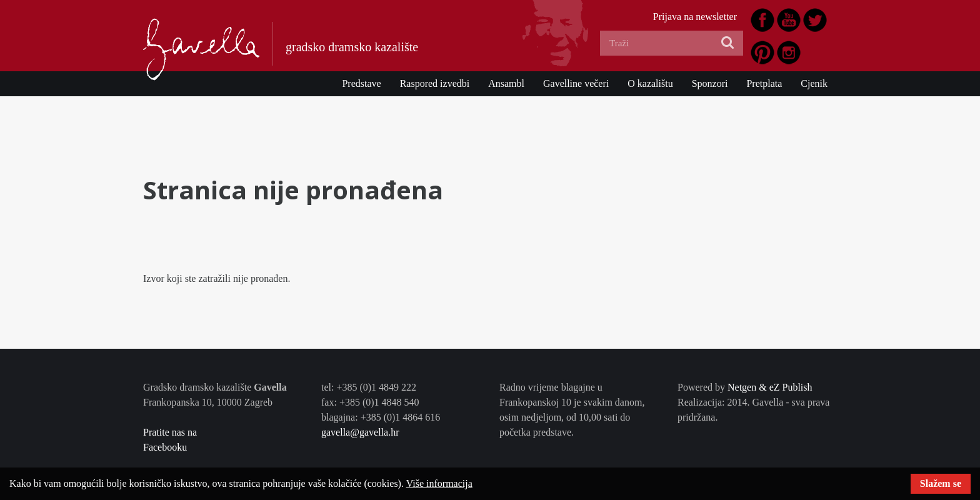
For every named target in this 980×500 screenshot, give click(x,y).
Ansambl (506, 83)
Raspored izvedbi (435, 83)
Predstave (361, 83)
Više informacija (439, 483)
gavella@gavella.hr (360, 432)
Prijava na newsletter (695, 17)
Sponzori (710, 83)
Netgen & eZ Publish (770, 387)
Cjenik (814, 83)
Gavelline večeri (576, 83)
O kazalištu (650, 83)
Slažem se (941, 483)
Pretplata (764, 83)
